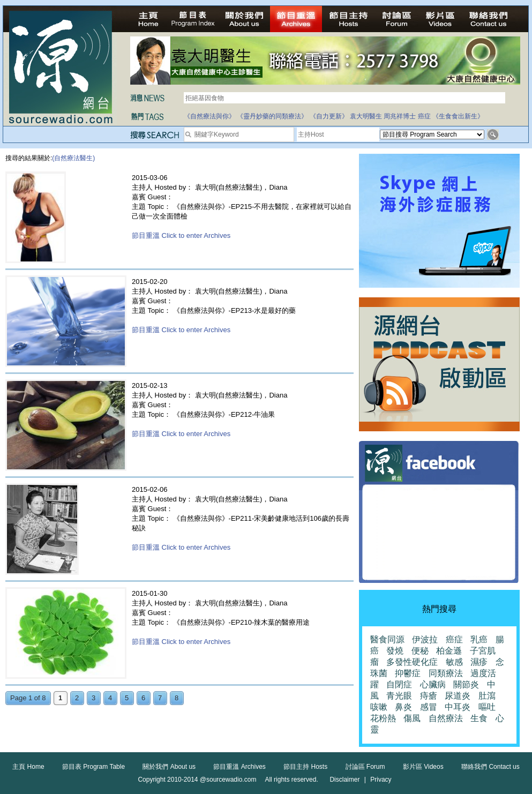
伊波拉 (425, 639)
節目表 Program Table (93, 767)
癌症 (424, 116)
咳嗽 (379, 707)
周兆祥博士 (400, 116)
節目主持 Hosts (305, 767)
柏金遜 (449, 651)
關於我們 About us (169, 767)
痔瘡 (429, 696)
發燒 (395, 651)
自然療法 (446, 718)
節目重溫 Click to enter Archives (181, 235)
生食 (479, 718)
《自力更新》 (329, 116)
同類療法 (446, 673)
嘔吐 (487, 707)
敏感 (454, 662)
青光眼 (399, 696)
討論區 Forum (365, 767)
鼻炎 (403, 707)
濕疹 (479, 662)
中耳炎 (458, 707)
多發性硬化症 (412, 662)
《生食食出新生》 (458, 116)
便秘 (420, 651)
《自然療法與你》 (209, 116)
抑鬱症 (408, 673)
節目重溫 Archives (239, 767)
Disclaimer (344, 780)
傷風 (412, 718)
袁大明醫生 (366, 116)
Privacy (381, 780)
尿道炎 (458, 696)
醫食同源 (387, 639)
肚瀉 (487, 696)
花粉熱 (383, 718)
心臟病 (433, 684)
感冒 (429, 707)
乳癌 (479, 639)
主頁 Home (28, 767)
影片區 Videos (423, 767)
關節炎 (466, 684)
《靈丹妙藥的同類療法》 (272, 116)
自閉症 (399, 684)
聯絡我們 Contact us (490, 767)
